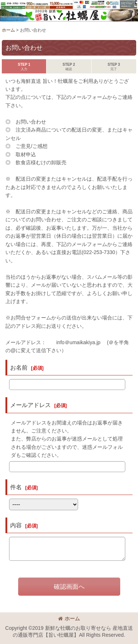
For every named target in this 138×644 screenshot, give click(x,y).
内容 (16, 525)
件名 (16, 487)
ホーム (69, 619)
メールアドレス (31, 405)
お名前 (19, 367)
